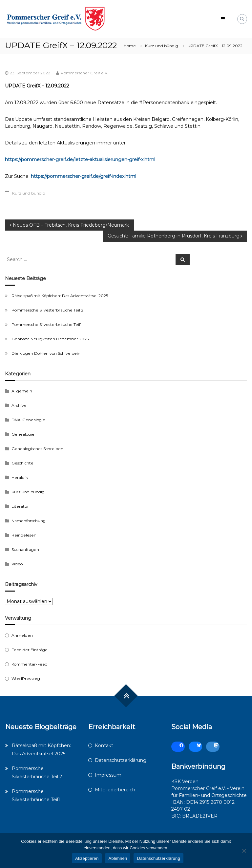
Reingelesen (24, 535)
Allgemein (22, 391)
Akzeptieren (87, 858)
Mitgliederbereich (115, 790)
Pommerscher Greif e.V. (84, 73)
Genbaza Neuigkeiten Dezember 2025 (50, 339)
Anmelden (22, 635)
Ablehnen (118, 858)
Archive (19, 405)
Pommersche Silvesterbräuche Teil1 (46, 324)
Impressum (108, 775)
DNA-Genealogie (28, 420)
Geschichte (22, 463)
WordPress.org (26, 679)
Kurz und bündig (162, 46)
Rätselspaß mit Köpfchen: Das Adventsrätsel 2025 (60, 296)
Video (17, 564)
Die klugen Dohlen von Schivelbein (46, 353)
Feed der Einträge (30, 650)
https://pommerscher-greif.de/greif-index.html (84, 176)
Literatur (20, 506)
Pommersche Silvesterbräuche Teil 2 (47, 310)
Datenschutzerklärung (121, 760)
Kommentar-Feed (30, 664)
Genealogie (23, 434)
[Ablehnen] (244, 851)
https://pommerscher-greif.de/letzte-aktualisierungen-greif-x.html (80, 160)
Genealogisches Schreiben (37, 449)
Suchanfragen (25, 549)
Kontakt (104, 745)
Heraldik (20, 477)
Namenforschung (29, 521)
